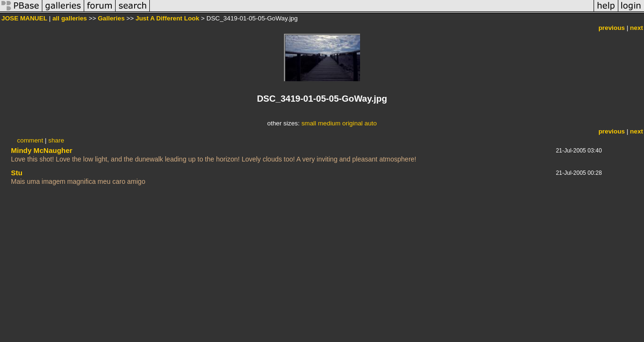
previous (612, 28)
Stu (17, 173)
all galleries (70, 18)
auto (371, 123)
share (56, 140)
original (353, 123)
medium (329, 123)
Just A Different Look (167, 18)
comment (30, 140)
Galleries (111, 18)
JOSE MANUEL (24, 18)
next (637, 28)
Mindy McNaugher (42, 150)
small (309, 123)
